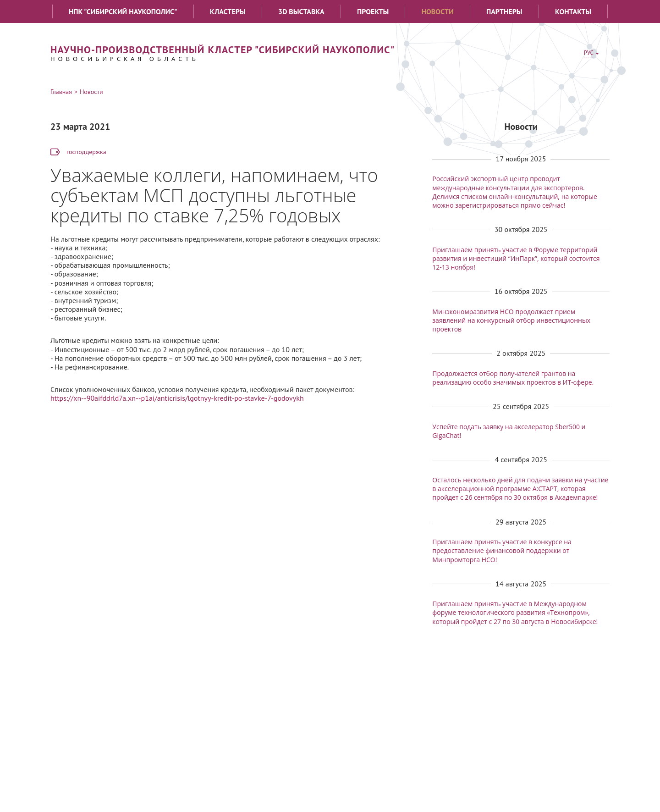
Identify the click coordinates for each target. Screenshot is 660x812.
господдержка (86, 152)
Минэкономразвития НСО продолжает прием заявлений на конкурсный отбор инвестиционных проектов (511, 320)
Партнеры (504, 11)
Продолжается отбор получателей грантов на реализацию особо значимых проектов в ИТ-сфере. (513, 378)
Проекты (373, 11)
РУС (589, 53)
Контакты (573, 11)
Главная (61, 92)
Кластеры (228, 11)
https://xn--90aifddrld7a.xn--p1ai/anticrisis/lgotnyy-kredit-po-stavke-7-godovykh (177, 398)
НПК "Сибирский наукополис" (123, 11)
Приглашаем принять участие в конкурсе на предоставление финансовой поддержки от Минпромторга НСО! (502, 550)
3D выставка (301, 11)
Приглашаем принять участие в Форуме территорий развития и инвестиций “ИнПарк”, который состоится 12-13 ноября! (516, 258)
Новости (438, 11)
